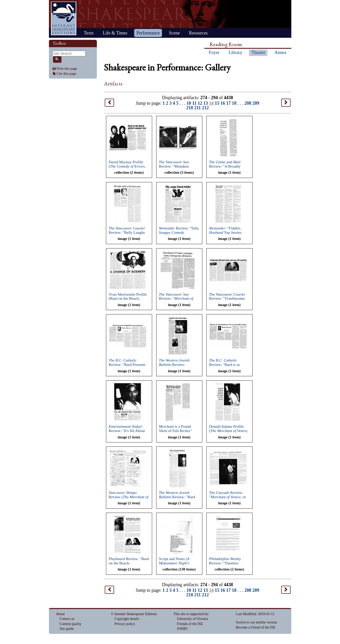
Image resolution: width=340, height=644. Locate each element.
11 (194, 103)
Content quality (71, 624)
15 (217, 103)
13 (206, 103)
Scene (174, 33)
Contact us (67, 619)
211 (198, 108)
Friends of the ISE (190, 624)
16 (223, 103)
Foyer (214, 52)
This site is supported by (191, 614)
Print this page (67, 69)
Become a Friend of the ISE (256, 627)
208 (248, 103)
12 (200, 103)
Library (236, 52)
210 (190, 108)
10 (189, 103)
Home (64, 18)
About (60, 614)
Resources (198, 33)
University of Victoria (193, 619)
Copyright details (127, 619)
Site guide (67, 629)
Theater (258, 52)
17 (228, 103)
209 (256, 103)
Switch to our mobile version (256, 622)
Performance (148, 33)
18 (234, 103)
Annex (280, 52)
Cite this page (66, 74)
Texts (89, 33)
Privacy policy (125, 624)
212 (205, 108)
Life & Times (115, 33)
